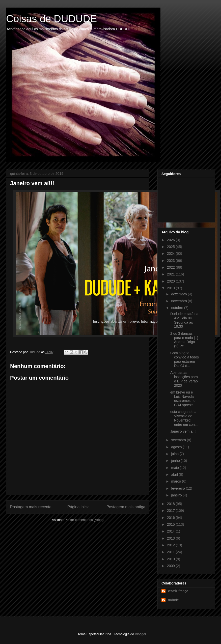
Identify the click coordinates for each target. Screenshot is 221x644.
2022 (171, 267)
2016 (171, 518)
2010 (171, 559)
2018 (171, 504)
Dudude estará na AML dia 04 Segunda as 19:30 (184, 320)
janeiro (177, 495)
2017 (171, 511)
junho (176, 461)
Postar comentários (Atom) (84, 520)
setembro (179, 440)
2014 (171, 531)
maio (175, 468)
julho (175, 454)
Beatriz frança (177, 591)
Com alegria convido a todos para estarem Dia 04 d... (185, 359)
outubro (177, 308)
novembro (179, 301)
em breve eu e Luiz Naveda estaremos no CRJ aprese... (183, 399)
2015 (171, 524)
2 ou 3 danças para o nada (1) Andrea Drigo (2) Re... (184, 340)
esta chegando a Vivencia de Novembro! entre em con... (184, 418)
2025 (171, 247)
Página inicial (79, 507)
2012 (171, 545)
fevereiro (178, 488)
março (176, 481)
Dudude (173, 600)
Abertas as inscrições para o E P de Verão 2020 (184, 379)
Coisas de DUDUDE (51, 19)
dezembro (179, 294)
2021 (171, 274)
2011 (171, 552)
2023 (171, 261)
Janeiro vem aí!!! (183, 431)
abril (175, 474)
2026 (171, 240)
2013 (171, 538)
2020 (171, 281)
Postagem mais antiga (126, 507)
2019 (171, 288)
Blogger (141, 634)
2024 (171, 254)
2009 (171, 566)
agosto (177, 447)
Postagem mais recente (31, 507)
